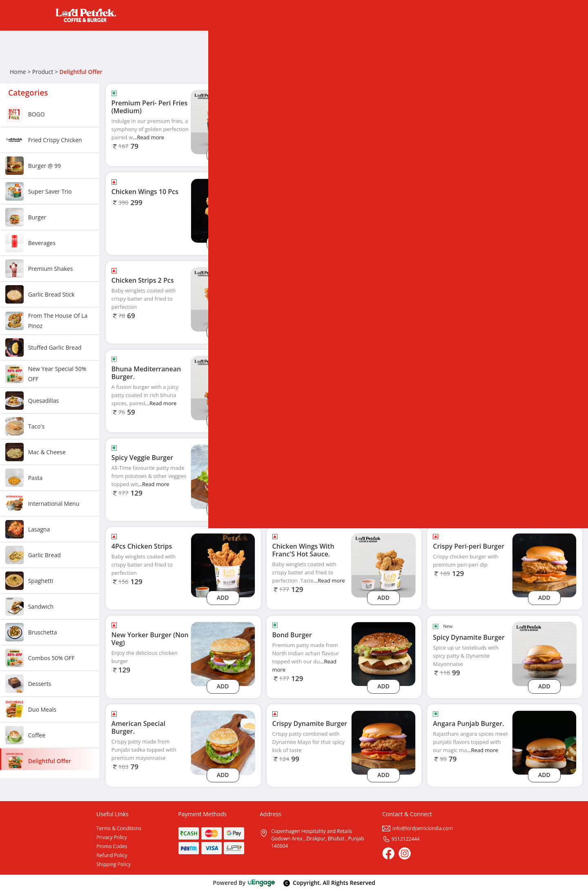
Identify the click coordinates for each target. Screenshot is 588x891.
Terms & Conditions (119, 828)
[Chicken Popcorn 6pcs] (383, 299)
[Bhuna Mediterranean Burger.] (223, 387)
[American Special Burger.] (223, 742)
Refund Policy (112, 855)
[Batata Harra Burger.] (383, 387)
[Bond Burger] (383, 653)
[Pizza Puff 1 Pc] (383, 122)
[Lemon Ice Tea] (544, 387)
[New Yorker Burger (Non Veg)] (223, 653)
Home (18, 72)
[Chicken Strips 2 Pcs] (223, 299)
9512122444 (401, 839)
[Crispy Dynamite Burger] (383, 742)
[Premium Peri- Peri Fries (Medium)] (223, 122)
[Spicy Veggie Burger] (223, 476)
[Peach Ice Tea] (544, 476)
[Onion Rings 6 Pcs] (544, 122)
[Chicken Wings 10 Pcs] (223, 210)
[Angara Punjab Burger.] (544, 742)
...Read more (148, 137)
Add (223, 154)
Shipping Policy (114, 864)
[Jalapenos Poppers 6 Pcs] (383, 476)
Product (43, 72)
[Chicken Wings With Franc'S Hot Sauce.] (383, 565)
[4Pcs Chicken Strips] (223, 565)
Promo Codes (112, 846)
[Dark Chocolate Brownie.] (544, 210)
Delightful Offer (81, 72)
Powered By (244, 883)
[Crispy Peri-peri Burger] (544, 565)
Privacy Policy (112, 837)
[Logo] (86, 15)
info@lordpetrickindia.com (418, 828)
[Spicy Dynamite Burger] (544, 653)
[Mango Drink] (544, 299)
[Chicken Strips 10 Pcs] (383, 210)
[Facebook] (388, 853)
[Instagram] (405, 853)
